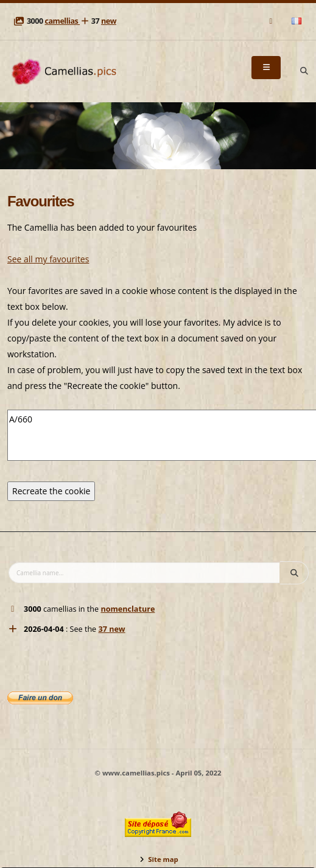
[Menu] (266, 68)
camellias (62, 21)
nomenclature (128, 609)
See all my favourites (48, 259)
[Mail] (272, 21)
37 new (111, 629)
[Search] (304, 71)
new (109, 21)
